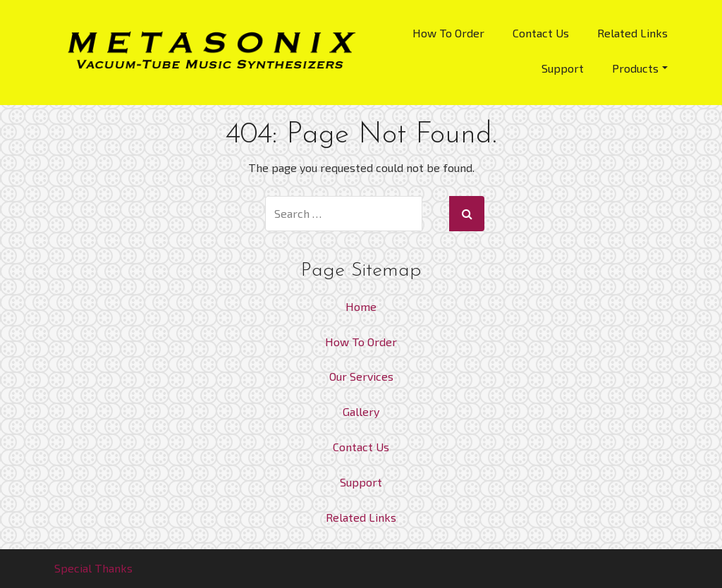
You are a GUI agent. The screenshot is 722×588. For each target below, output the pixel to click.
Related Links (632, 33)
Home (361, 306)
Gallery (361, 411)
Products (640, 68)
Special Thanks (93, 568)
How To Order (448, 33)
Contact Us (541, 33)
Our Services (361, 376)
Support (563, 68)
